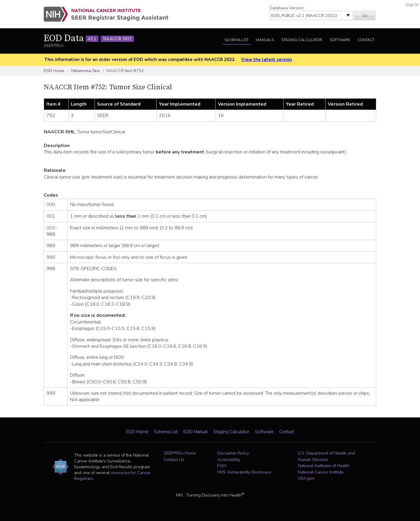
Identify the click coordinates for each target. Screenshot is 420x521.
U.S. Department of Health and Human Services (326, 456)
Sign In (412, 5)
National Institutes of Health (324, 466)
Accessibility (229, 459)
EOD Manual (196, 432)
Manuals (265, 40)
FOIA (222, 466)
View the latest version (267, 60)
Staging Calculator (302, 40)
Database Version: (287, 8)
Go (365, 15)
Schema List (237, 40)
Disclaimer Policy (233, 453)
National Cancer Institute (321, 472)
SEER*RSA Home (180, 453)
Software (340, 40)
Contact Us (174, 459)
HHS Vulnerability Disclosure (244, 472)
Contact (366, 40)
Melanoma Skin (86, 71)
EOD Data (89, 39)
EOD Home (54, 71)
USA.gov (306, 478)
